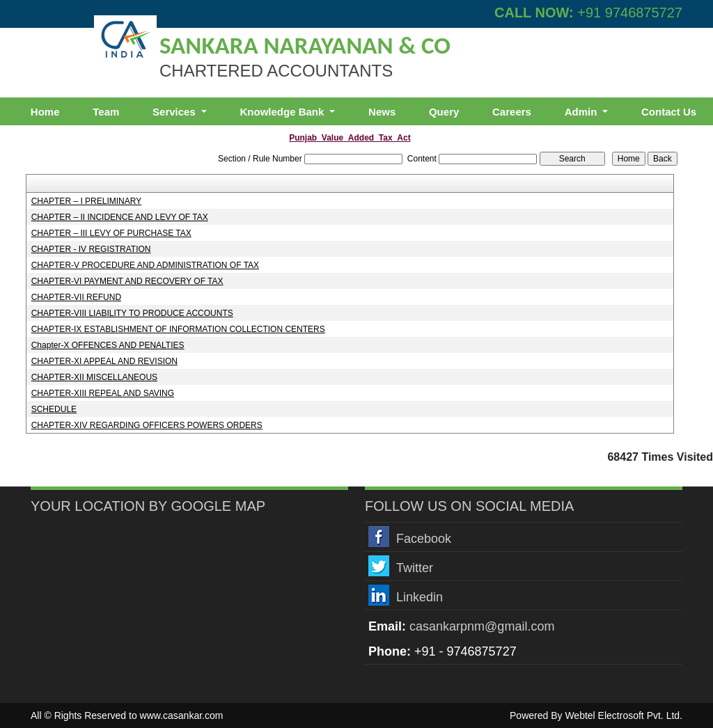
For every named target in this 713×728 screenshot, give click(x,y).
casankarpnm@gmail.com (482, 626)
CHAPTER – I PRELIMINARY (86, 201)
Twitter (415, 568)
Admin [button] (582, 112)
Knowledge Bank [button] (283, 112)
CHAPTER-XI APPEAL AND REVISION (104, 361)
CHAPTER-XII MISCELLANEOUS (94, 377)
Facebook (424, 539)
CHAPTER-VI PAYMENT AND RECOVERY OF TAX (127, 281)
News (382, 112)
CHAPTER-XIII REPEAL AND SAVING (103, 393)
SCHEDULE (54, 409)
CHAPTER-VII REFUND (76, 297)
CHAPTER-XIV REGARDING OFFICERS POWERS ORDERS (147, 425)
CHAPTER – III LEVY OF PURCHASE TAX (111, 233)
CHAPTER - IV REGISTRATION (91, 249)
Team (106, 112)
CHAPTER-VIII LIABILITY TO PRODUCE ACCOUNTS (132, 313)
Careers (512, 112)
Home (45, 112)
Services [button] (175, 112)
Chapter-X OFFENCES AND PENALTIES (108, 345)
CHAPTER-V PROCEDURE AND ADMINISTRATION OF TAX (145, 265)
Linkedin (420, 597)
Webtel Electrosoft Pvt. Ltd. (624, 715)
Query (444, 112)
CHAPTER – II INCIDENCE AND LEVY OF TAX (120, 217)
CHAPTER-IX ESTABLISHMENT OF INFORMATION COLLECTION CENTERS (178, 329)
